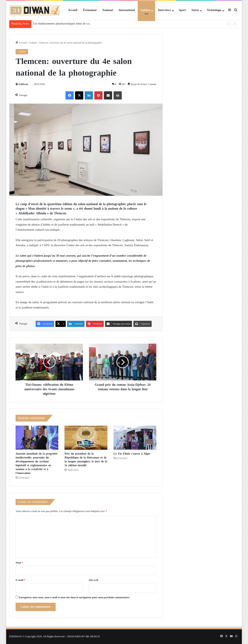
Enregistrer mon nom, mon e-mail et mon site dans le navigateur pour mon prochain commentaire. (74, 598)
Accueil (73, 10)
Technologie (214, 10)
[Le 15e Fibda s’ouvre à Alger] (135, 438)
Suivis (195, 10)
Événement (90, 10)
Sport (182, 10)
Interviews (164, 10)
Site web (94, 580)
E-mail (20, 580)
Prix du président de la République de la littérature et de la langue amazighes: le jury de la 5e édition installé (86, 460)
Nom (19, 563)
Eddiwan (23, 84)
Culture (145, 10)
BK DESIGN (93, 637)
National (108, 10)
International (127, 10)
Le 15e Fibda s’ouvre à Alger (132, 454)
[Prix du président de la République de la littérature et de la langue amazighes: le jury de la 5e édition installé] (86, 438)
